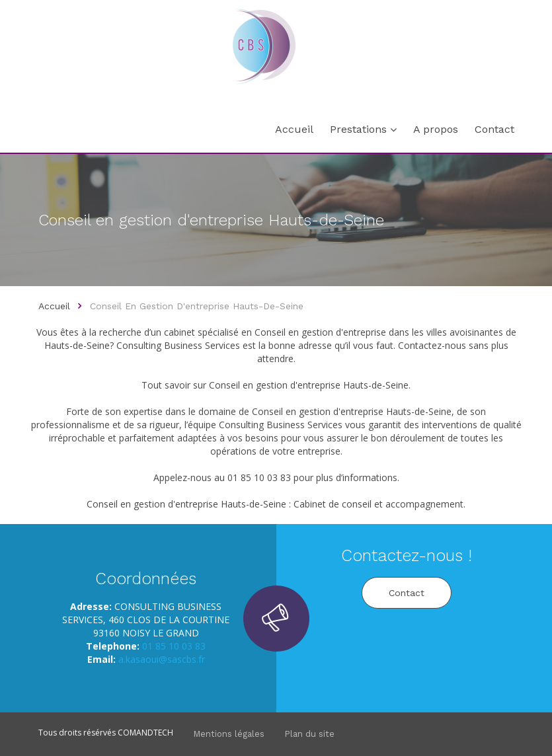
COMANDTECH (145, 733)
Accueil (294, 129)
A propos (436, 129)
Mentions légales (229, 734)
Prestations (358, 129)
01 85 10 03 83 (174, 646)
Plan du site (309, 734)
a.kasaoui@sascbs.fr (162, 659)
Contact (494, 129)
